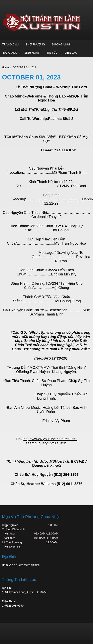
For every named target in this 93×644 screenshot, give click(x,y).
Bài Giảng (10, 53)
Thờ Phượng (35, 44)
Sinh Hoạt (32, 53)
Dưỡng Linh (61, 44)
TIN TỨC (52, 53)
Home (5, 67)
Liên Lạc (71, 53)
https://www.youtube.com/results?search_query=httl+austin (50, 441)
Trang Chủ (10, 44)
